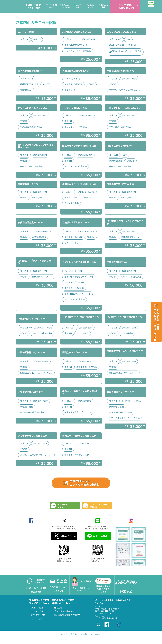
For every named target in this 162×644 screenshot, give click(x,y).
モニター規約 (37, 621)
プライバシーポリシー (64, 613)
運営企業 (58, 610)
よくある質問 (37, 613)
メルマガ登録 (37, 610)
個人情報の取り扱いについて (67, 617)
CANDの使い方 (38, 617)
